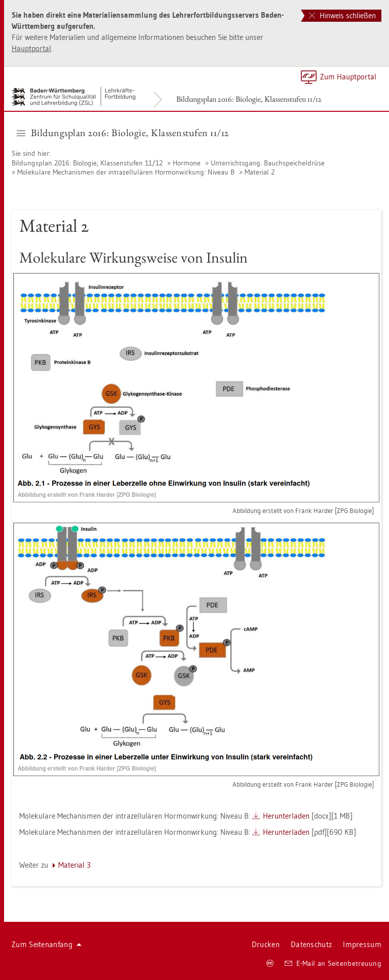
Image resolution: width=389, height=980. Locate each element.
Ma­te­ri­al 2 (260, 172)
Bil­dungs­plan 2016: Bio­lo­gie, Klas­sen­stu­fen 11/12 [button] (123, 133)
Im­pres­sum (362, 944)
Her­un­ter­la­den (286, 816)
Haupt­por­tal (31, 48)
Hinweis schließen (342, 15)
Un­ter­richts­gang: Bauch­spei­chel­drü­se (268, 163)
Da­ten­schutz (311, 944)
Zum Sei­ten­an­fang (47, 944)
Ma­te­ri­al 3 (74, 865)
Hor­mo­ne (187, 163)
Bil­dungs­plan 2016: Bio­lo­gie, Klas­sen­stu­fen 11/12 (249, 99)
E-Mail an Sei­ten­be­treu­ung (333, 963)
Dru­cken (266, 944)
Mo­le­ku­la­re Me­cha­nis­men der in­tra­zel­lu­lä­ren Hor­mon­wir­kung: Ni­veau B (126, 172)
